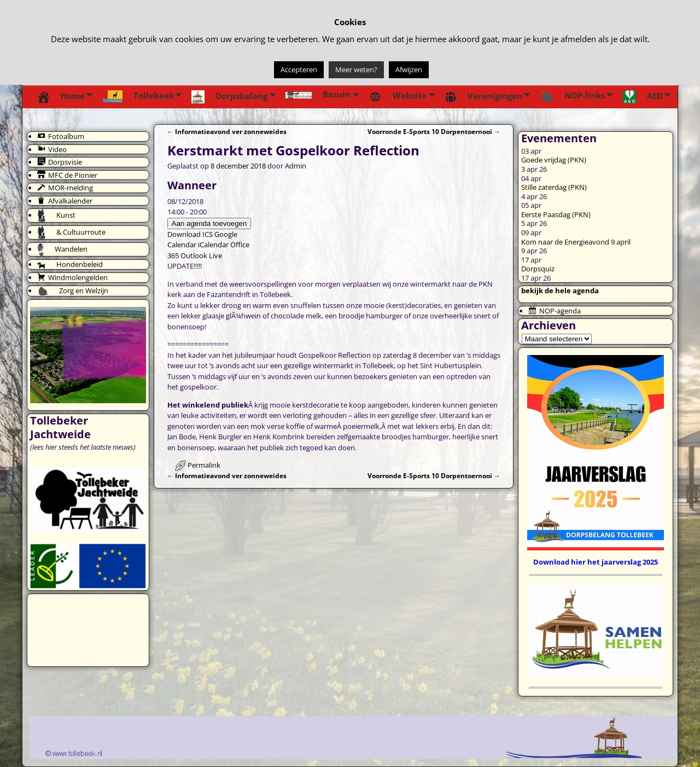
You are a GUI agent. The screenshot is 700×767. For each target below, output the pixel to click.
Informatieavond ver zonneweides (227, 131)
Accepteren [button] (299, 69)
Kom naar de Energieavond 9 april (576, 242)
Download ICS (190, 234)
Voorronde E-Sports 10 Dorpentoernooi (434, 131)
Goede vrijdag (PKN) (554, 160)
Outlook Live (201, 255)
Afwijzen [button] (409, 69)
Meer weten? (356, 69)
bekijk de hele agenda (560, 290)
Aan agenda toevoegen (209, 223)
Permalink (204, 465)
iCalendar (213, 245)
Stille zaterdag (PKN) (554, 187)
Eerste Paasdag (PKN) (556, 214)
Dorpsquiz (538, 269)
